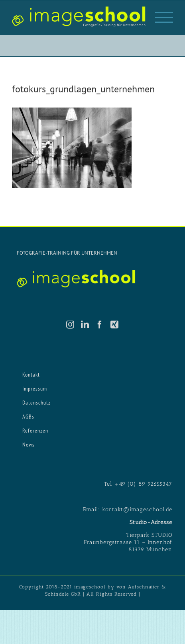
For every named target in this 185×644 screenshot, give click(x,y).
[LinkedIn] (85, 325)
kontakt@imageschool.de (137, 509)
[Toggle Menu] (164, 17)
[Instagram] (70, 325)
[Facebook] (100, 325)
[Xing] (115, 325)
